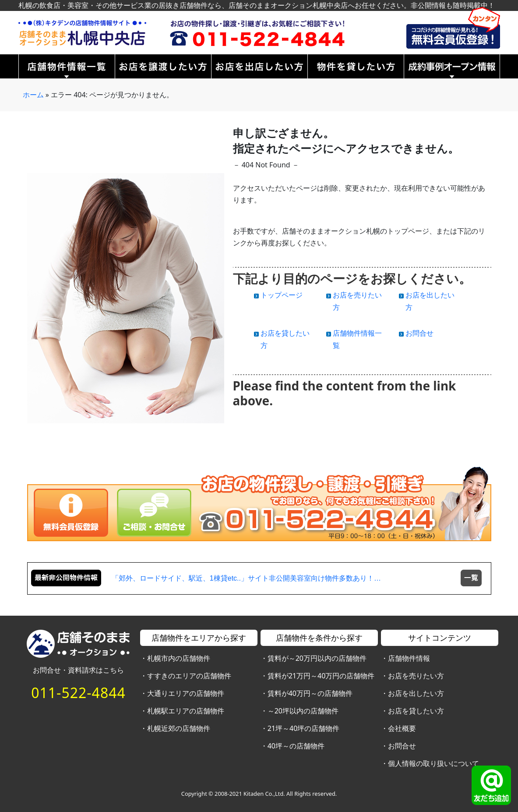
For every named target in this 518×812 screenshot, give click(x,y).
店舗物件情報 (409, 658)
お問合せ (419, 333)
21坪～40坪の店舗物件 (304, 728)
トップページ (282, 295)
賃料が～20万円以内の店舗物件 (317, 658)
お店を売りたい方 (416, 676)
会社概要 (402, 728)
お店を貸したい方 (416, 711)
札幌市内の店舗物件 (179, 658)
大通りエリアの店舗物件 (186, 693)
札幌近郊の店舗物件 (179, 728)
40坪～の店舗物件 (296, 746)
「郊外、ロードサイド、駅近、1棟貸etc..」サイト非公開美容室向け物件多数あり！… (246, 578)
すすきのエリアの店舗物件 (189, 676)
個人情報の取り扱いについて (433, 763)
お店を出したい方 (416, 693)
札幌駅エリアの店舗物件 (186, 711)
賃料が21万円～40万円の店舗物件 (321, 676)
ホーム (33, 95)
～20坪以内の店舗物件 (303, 711)
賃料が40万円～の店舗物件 (310, 693)
